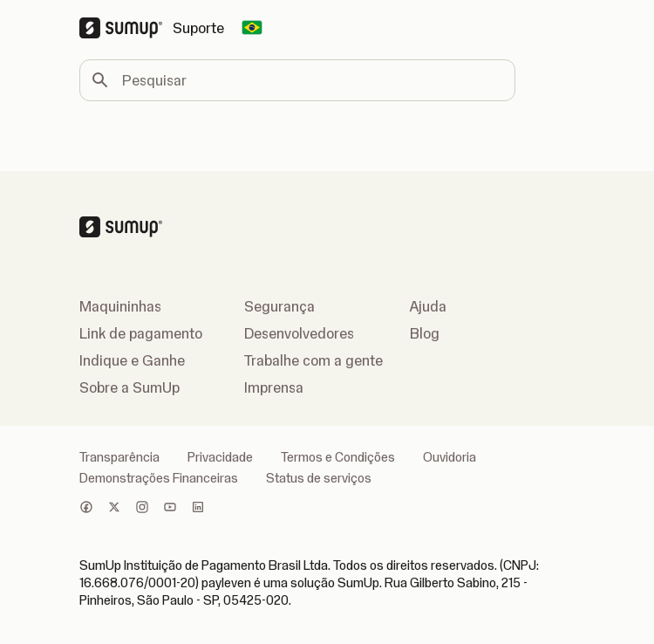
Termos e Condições (338, 457)
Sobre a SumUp (129, 387)
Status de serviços (319, 478)
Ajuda (428, 306)
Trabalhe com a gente (313, 360)
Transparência (119, 457)
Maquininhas (120, 306)
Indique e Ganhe (132, 360)
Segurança (279, 306)
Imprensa (274, 387)
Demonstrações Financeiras (159, 478)
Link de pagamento (141, 333)
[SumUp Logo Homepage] (126, 28)
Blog (425, 333)
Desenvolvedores (299, 333)
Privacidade (220, 457)
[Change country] (252, 28)
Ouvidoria (450, 457)
